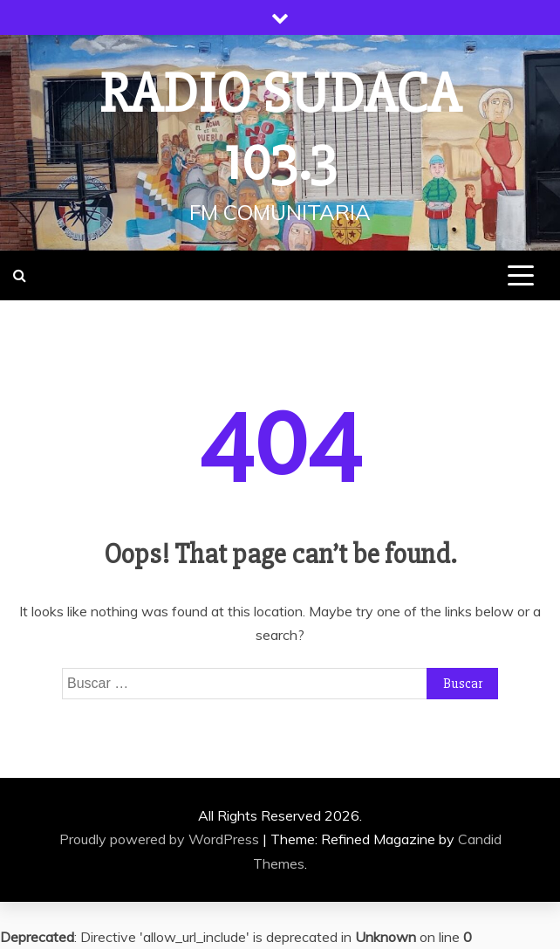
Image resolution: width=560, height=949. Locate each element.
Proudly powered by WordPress (161, 839)
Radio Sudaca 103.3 (280, 128)
